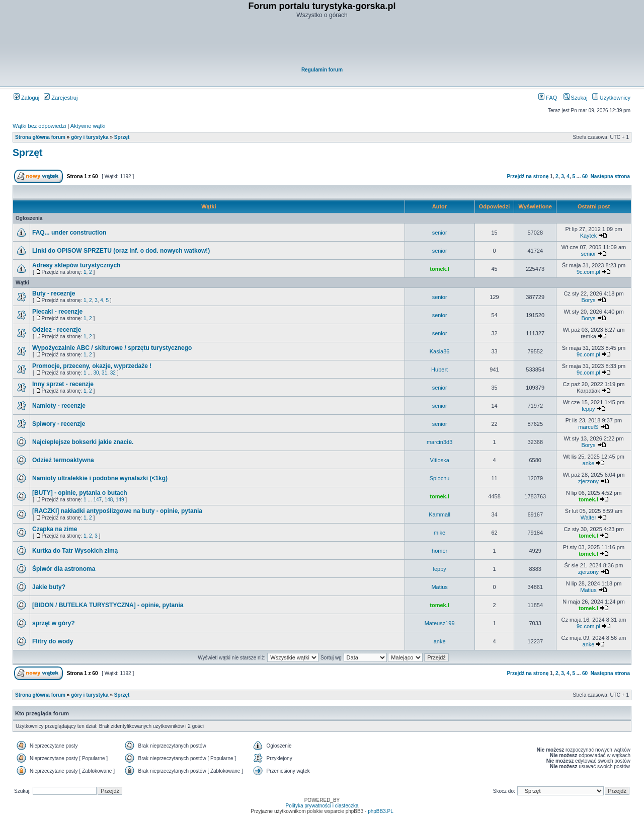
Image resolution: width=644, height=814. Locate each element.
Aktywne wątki (88, 126)
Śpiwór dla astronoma (64, 569)
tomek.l (439, 269)
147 (97, 500)
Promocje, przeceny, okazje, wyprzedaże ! (92, 366)
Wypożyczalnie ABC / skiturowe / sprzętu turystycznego (112, 348)
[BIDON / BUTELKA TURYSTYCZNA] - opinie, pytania (108, 605)
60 (585, 176)
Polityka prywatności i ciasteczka (322, 806)
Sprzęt (122, 137)
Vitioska (439, 460)
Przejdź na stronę (528, 176)
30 (96, 373)
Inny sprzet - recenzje (63, 384)
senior (440, 233)
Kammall (439, 514)
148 (109, 500)
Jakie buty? (49, 587)
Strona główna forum (40, 137)
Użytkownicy (611, 98)
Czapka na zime (55, 529)
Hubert (439, 369)
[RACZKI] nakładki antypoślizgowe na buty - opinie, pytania (117, 511)
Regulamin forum (322, 70)
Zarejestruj (61, 98)
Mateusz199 (440, 623)
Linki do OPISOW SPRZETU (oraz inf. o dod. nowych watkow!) (121, 251)
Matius (439, 587)
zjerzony (588, 481)
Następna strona (610, 176)
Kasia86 (440, 351)
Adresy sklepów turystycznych (76, 265)
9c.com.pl (588, 272)
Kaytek (589, 236)
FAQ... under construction (69, 233)
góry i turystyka (90, 137)
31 (104, 373)
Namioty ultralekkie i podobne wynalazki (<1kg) (100, 478)
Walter (588, 517)
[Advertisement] (323, 43)
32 (113, 373)
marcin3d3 (439, 442)
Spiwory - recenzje (59, 424)
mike (439, 533)
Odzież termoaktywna (63, 460)
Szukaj (576, 98)
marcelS (588, 427)
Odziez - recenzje (57, 330)
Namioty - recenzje (59, 406)
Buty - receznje (54, 293)
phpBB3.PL (381, 811)
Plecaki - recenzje (57, 312)
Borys (588, 300)
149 (120, 500)
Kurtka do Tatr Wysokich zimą (75, 551)
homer (439, 551)
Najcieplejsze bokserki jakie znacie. (83, 442)
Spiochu (440, 478)
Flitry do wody (53, 641)
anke (589, 463)
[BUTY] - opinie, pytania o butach (80, 493)
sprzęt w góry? (54, 623)
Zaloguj (26, 98)
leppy (588, 409)
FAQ (548, 98)
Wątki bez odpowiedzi (39, 126)
